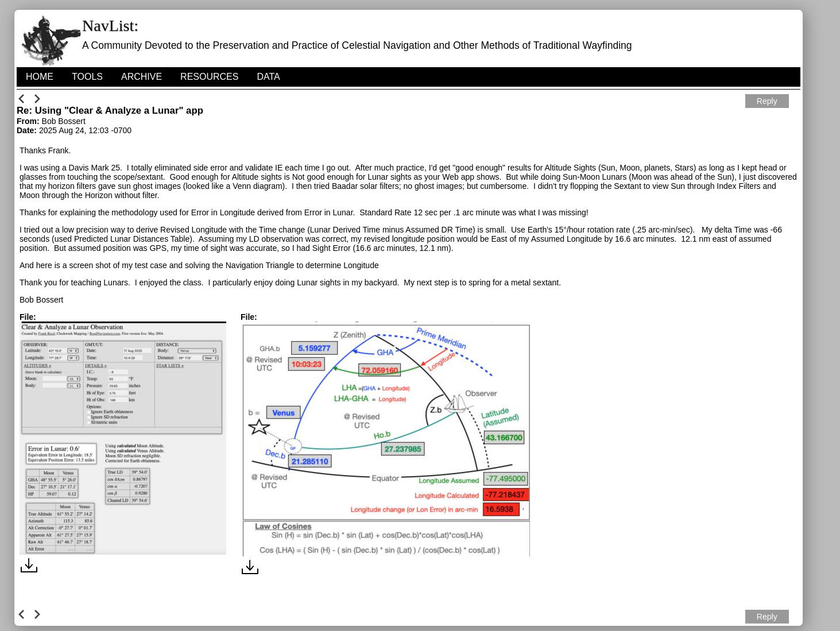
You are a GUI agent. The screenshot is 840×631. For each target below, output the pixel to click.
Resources (209, 77)
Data (268, 77)
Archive (142, 77)
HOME (40, 77)
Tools (87, 77)
